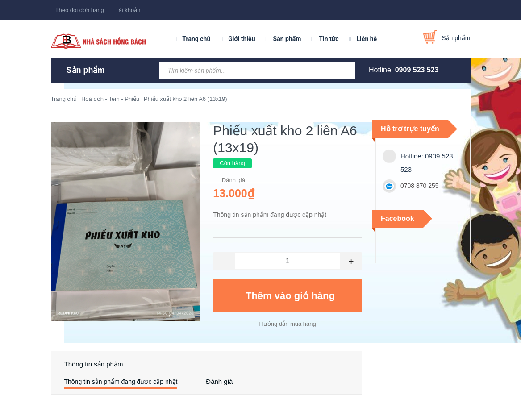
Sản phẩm (287, 39)
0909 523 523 (417, 70)
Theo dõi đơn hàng (80, 10)
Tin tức (329, 39)
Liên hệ (367, 39)
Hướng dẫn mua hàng (287, 324)
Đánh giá (233, 180)
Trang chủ (196, 39)
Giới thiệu (242, 39)
